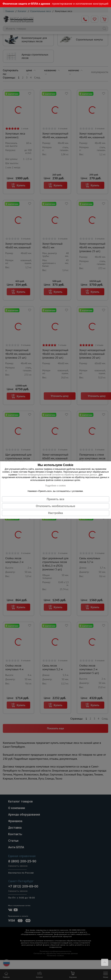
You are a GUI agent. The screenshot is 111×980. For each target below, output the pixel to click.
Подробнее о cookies (55, 486)
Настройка (56, 513)
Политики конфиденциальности (33, 475)
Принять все (56, 499)
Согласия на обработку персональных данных (74, 475)
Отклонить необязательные (56, 506)
